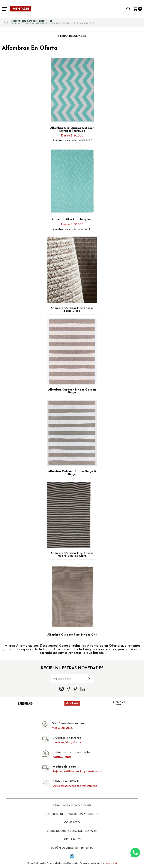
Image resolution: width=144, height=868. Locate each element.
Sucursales (72, 840)
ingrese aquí (111, 863)
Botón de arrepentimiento (72, 848)
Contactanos (62, 757)
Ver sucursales (62, 728)
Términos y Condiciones (72, 806)
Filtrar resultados (72, 36)
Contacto (72, 823)
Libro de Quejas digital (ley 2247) (72, 831)
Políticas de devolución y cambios (72, 814)
